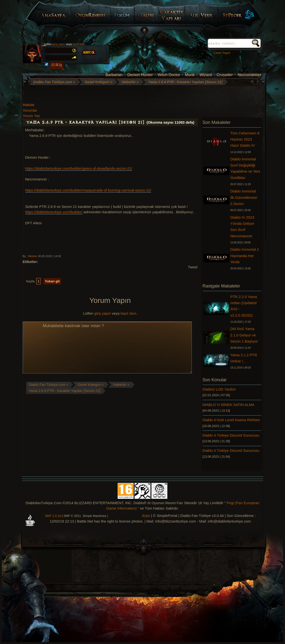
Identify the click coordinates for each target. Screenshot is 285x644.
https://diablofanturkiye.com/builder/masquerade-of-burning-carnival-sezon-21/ (88, 190)
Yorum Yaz (31, 116)
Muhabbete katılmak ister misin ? (107, 347)
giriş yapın (59, 44)
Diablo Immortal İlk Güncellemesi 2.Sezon (244, 197)
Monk (190, 75)
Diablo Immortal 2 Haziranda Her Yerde (245, 256)
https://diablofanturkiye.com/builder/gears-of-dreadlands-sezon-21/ (79, 168)
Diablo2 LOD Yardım (219, 389)
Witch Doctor (169, 75)
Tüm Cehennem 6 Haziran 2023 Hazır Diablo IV (245, 139)
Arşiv (146, 516)
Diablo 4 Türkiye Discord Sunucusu (231, 435)
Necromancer (249, 75)
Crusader (225, 75)
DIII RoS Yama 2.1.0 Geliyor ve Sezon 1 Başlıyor (244, 335)
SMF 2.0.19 (53, 516)
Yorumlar (30, 110)
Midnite (33, 256)
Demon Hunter (140, 75)
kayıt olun (79, 44)
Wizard (206, 75)
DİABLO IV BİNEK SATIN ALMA (228, 405)
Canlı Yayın (220, 53)
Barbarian (114, 75)
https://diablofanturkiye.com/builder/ (54, 212)
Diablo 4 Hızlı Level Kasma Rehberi (231, 420)
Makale (29, 105)
